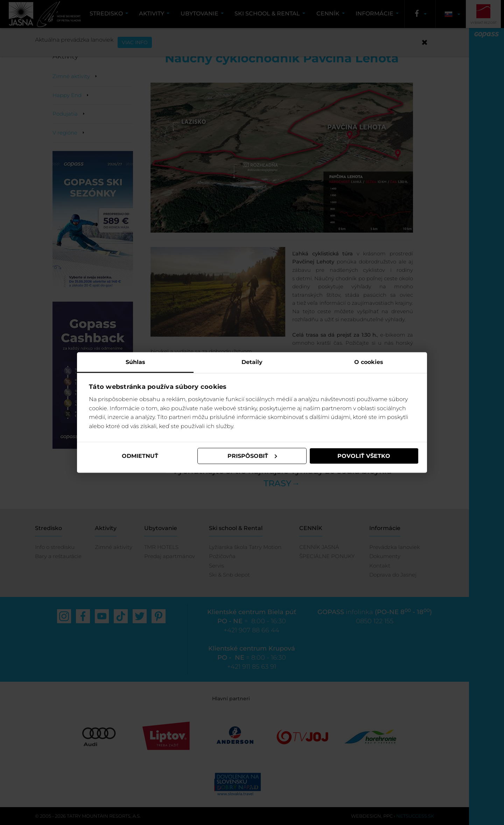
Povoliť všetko (364, 456)
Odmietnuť (140, 456)
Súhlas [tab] (135, 362)
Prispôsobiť (252, 456)
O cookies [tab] (369, 362)
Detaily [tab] (252, 362)
